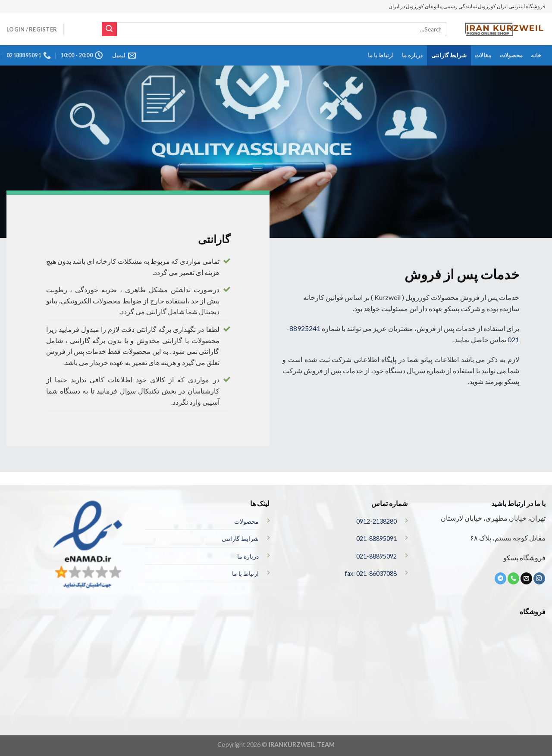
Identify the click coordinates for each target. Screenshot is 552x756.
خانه (536, 55)
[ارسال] (109, 29)
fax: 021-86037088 (371, 573)
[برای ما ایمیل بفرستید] (526, 578)
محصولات (511, 55)
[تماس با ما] (513, 578)
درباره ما (412, 55)
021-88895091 (376, 539)
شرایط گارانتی (449, 55)
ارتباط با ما (381, 55)
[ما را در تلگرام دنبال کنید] (500, 578)
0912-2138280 (376, 521)
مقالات (483, 55)
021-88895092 (376, 556)
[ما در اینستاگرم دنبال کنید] (539, 578)
